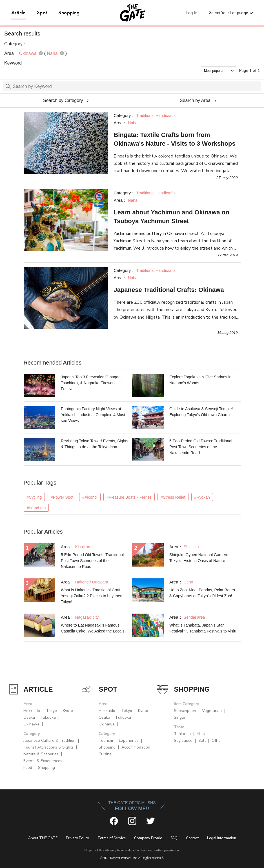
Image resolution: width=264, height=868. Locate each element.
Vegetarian (212, 711)
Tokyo (51, 711)
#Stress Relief (173, 497)
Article (18, 13)
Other (217, 741)
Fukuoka (48, 717)
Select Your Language (229, 13)
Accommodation (136, 747)
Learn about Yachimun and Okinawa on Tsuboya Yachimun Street (171, 217)
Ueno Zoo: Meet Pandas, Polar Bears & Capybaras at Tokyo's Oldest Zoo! (202, 593)
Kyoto (68, 711)
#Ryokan (202, 497)
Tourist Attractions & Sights (48, 747)
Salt (202, 741)
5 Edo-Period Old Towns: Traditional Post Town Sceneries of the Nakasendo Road (201, 447)
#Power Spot (62, 497)
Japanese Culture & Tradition (49, 741)
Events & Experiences (43, 761)
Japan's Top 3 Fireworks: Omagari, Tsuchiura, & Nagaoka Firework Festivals (91, 383)
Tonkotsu (182, 734)
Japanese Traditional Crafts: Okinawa (169, 290)
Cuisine (105, 754)
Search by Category (63, 100)
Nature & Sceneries (41, 754)
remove (41, 53)
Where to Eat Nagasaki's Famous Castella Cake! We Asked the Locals (93, 628)
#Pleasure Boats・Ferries (129, 497)
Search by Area (195, 100)
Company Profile (148, 838)
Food (28, 768)
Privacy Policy (77, 838)
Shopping (69, 13)
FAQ (174, 838)
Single (179, 717)
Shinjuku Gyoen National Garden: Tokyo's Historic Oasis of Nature (199, 558)
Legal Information (222, 838)
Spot (42, 13)
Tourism (106, 741)
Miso (201, 734)
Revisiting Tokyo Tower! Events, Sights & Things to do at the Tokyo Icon (95, 444)
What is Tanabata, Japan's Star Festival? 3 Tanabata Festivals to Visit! (203, 628)
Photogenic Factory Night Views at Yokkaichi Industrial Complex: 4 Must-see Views (94, 415)
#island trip (36, 508)
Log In (192, 13)
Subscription (185, 711)
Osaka (29, 717)
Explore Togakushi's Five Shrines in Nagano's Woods (200, 380)
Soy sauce (183, 741)
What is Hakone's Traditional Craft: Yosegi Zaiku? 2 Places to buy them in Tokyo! (94, 596)
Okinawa (31, 724)
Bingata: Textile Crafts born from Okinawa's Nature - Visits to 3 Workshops (174, 139)
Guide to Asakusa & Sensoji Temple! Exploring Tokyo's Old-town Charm (201, 412)
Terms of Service (112, 838)
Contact (192, 838)
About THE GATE (43, 838)
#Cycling (34, 497)
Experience (129, 741)
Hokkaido (32, 711)
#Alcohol (90, 497)
